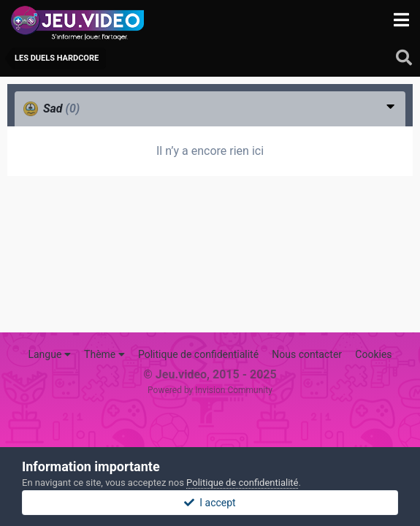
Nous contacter (307, 354)
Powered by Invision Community (210, 390)
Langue (49, 354)
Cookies (373, 354)
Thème (104, 354)
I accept (210, 503)
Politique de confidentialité (198, 354)
